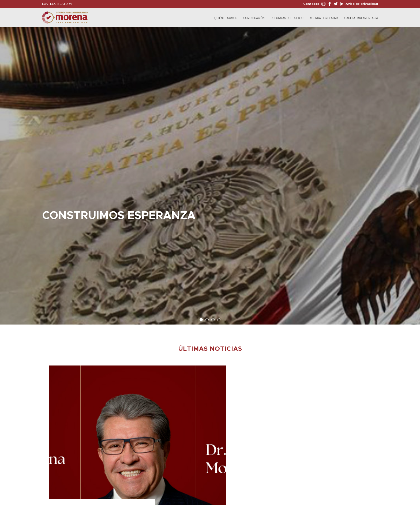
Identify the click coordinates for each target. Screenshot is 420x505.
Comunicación (254, 18)
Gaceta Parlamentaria (361, 18)
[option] (210, 173)
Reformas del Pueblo (287, 18)
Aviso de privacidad (361, 4)
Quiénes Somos (226, 18)
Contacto (311, 4)
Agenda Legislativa (324, 18)
